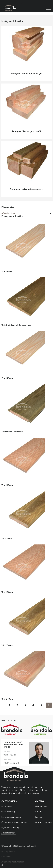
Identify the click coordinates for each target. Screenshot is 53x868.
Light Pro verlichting (11, 828)
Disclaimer (6, 857)
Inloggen (39, 817)
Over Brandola (42, 806)
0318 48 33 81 (10, 755)
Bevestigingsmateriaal (11, 817)
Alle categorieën (8, 833)
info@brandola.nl (11, 763)
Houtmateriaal (8, 806)
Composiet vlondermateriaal (14, 822)
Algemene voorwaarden (13, 862)
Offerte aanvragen (43, 822)
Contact (39, 812)
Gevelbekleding (8, 812)
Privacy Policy (8, 851)
